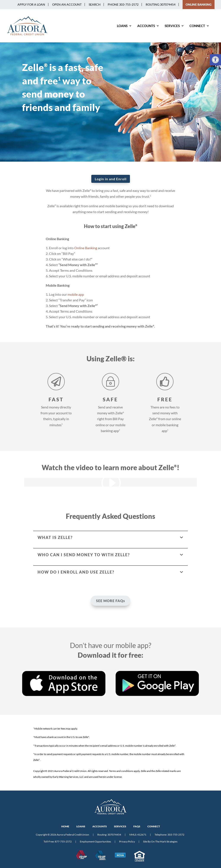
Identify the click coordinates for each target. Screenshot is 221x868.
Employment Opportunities (95, 841)
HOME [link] (65, 826)
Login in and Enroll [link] (111, 179)
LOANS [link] (81, 826)
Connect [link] (197, 26)
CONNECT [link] (154, 826)
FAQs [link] (137, 826)
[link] (215, 60)
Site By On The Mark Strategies (160, 841)
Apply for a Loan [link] (31, 5)
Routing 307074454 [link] (161, 5)
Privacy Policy (127, 841)
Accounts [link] (146, 26)
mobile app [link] (76, 294)
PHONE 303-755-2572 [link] (123, 5)
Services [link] (172, 26)
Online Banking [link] (86, 248)
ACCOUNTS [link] (100, 826)
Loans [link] (122, 26)
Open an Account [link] (67, 5)
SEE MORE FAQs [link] (110, 601)
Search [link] (95, 5)
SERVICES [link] (120, 826)
